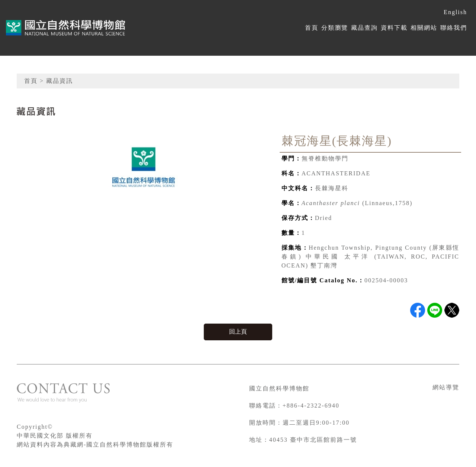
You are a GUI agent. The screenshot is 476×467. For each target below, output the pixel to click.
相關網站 (424, 28)
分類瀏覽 (335, 28)
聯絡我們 (454, 28)
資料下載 (394, 28)
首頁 (312, 28)
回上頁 (238, 332)
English (455, 12)
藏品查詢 (364, 28)
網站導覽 (446, 387)
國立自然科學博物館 (279, 388)
